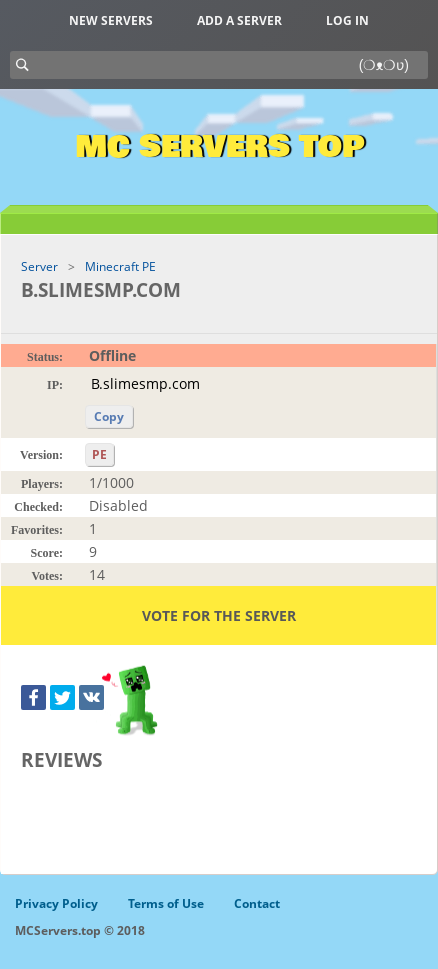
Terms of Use (166, 903)
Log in (347, 20)
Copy (109, 416)
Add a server (239, 20)
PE (99, 454)
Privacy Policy (56, 903)
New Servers (111, 20)
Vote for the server (219, 615)
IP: (55, 385)
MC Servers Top (219, 147)
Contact (257, 903)
